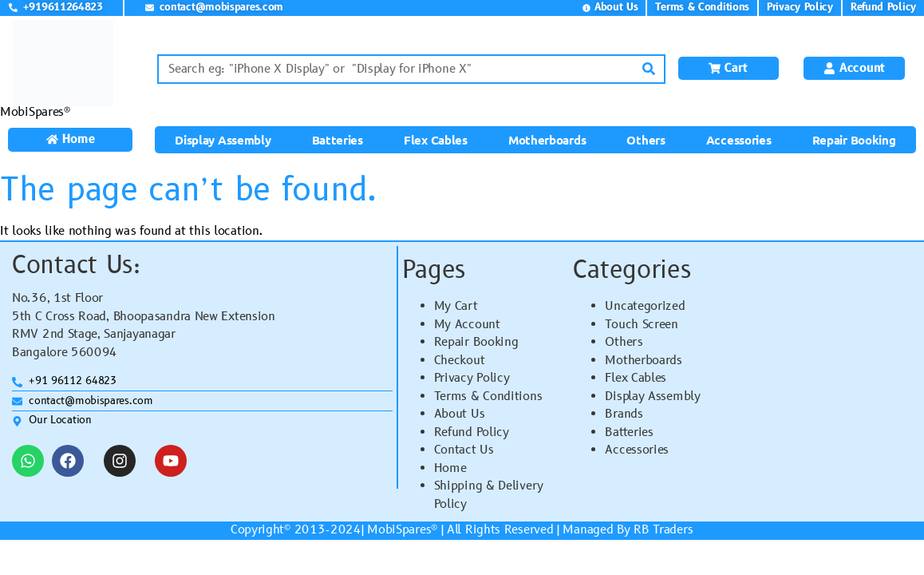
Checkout (460, 361)
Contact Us (464, 450)
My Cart (456, 306)
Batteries (338, 140)
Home (450, 468)
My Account (467, 325)
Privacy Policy (472, 378)
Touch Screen (641, 325)
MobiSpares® (35, 112)
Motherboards (547, 140)
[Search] (649, 69)
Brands (624, 414)
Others (646, 140)
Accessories (739, 140)
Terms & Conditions (488, 397)
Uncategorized (645, 306)
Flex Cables (436, 140)
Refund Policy (472, 432)
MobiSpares (399, 530)
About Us (460, 414)
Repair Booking (854, 140)
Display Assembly (223, 140)
